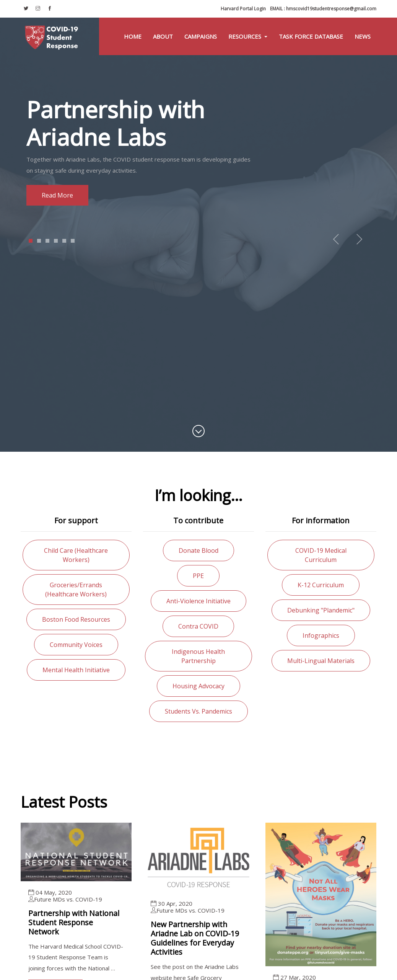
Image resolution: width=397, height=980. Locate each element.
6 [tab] (73, 241)
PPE (198, 576)
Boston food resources (76, 619)
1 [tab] (31, 241)
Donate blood (198, 550)
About (163, 36)
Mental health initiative (76, 670)
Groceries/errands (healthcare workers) (76, 590)
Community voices (76, 645)
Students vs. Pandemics (198, 711)
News (363, 36)
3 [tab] (48, 241)
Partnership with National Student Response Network (75, 922)
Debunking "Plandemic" (321, 610)
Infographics (321, 635)
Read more (57, 195)
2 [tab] (39, 241)
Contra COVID (198, 626)
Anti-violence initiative (198, 601)
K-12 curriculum (321, 585)
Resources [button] (246, 36)
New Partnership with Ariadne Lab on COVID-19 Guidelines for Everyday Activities (196, 938)
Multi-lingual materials (321, 661)
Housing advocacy (198, 686)
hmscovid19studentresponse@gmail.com (323, 9)
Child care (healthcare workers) (76, 555)
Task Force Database (311, 36)
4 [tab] (56, 241)
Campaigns (201, 36)
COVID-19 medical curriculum (321, 555)
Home (133, 36)
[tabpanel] (198, 151)
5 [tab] (64, 241)
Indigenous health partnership (198, 656)
